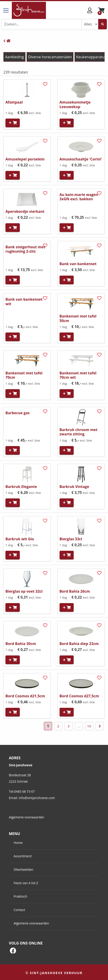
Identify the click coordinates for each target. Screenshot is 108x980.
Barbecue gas (18, 413)
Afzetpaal (14, 102)
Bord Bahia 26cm (75, 591)
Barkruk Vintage (74, 487)
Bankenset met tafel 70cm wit (78, 375)
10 (89, 726)
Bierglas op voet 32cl (24, 591)
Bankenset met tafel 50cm (78, 318)
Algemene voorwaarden (26, 817)
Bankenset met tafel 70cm (24, 375)
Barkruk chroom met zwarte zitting (79, 432)
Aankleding (14, 57)
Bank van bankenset (78, 264)
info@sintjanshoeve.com (37, 798)
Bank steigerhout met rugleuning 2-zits (25, 249)
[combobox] (41, 24)
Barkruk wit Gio (20, 539)
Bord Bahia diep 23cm (79, 644)
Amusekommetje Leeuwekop (75, 104)
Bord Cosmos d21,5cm (25, 696)
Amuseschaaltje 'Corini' (81, 159)
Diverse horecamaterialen (50, 57)
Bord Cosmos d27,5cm (79, 696)
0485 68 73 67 (24, 791)
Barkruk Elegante (21, 487)
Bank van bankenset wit (24, 301)
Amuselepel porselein (25, 159)
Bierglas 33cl (71, 539)
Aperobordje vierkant (25, 211)
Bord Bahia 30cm (21, 644)
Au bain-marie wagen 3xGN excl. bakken (79, 197)
